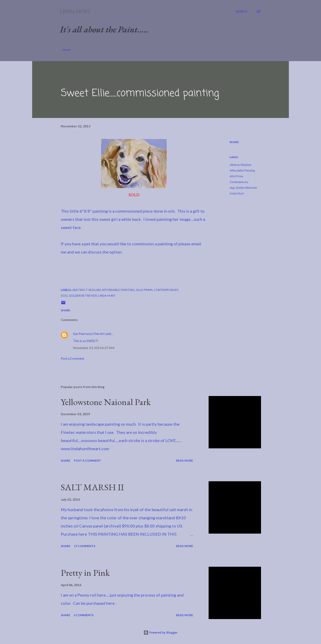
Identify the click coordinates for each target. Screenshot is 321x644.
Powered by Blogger (160, 632)
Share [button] (234, 142)
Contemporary (239, 182)
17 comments (85, 546)
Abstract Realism (240, 165)
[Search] (241, 11)
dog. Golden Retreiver (243, 188)
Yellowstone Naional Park (106, 402)
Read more (185, 461)
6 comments (84, 615)
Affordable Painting (242, 170)
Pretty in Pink (85, 573)
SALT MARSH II (92, 487)
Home (67, 50)
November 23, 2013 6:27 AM (94, 348)
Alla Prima (236, 176)
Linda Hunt (75, 11)
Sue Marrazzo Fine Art (89, 334)
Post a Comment (72, 358)
